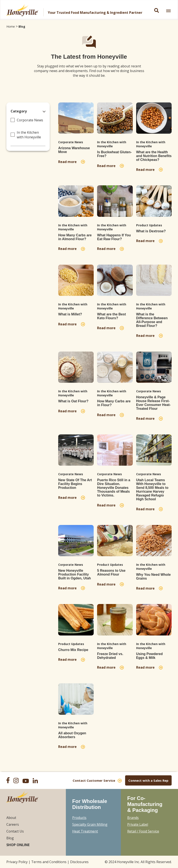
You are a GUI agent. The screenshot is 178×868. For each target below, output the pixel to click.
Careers (13, 824)
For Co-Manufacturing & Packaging (145, 804)
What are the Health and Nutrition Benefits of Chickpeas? (154, 156)
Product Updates (149, 225)
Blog (22, 26)
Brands (133, 818)
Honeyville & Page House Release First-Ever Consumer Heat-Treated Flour (153, 403)
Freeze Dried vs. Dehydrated (110, 656)
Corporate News (30, 120)
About (11, 818)
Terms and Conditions (49, 862)
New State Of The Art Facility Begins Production (75, 484)
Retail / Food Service (143, 831)
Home (11, 26)
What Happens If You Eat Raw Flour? (114, 237)
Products (79, 818)
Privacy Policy (17, 862)
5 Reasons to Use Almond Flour (111, 572)
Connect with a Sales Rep (148, 780)
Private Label (138, 824)
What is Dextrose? (151, 231)
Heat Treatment (85, 831)
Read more (68, 162)
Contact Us (15, 831)
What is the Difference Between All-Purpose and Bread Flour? (152, 320)
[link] (168, 11)
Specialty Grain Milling (90, 824)
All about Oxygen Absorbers (72, 735)
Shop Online (18, 845)
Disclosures (79, 862)
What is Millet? (70, 314)
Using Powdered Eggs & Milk (149, 656)
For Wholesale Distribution (90, 804)
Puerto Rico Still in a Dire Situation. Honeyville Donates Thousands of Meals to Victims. (114, 488)
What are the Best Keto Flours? (111, 316)
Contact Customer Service (94, 780)
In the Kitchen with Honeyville (29, 135)
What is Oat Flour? (73, 401)
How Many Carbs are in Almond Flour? (75, 237)
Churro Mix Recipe (73, 650)
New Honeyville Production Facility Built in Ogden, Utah (75, 574)
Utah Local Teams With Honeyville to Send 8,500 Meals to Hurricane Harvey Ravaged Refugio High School (152, 490)
